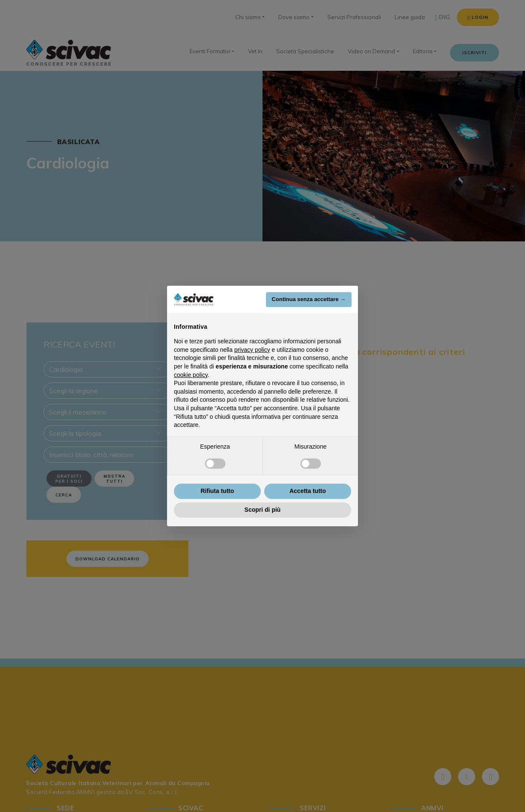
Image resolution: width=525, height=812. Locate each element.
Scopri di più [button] (263, 510)
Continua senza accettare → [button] (309, 299)
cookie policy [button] (191, 375)
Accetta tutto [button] (308, 491)
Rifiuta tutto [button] (218, 491)
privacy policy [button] (252, 350)
